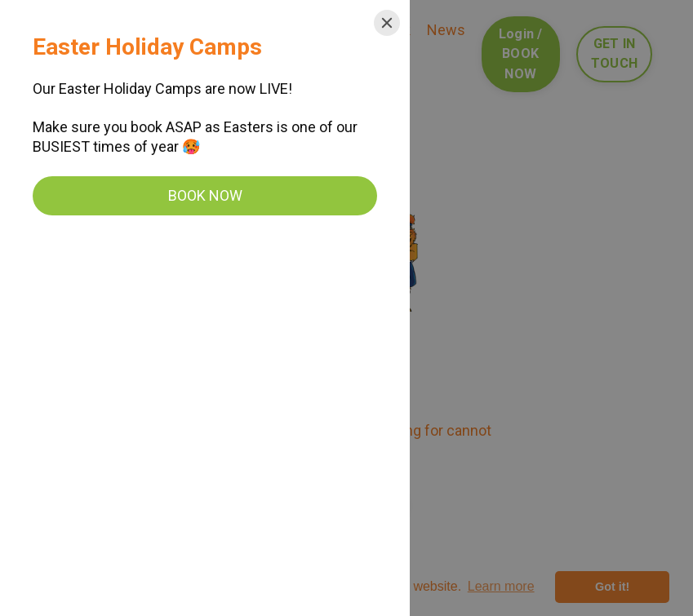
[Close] (387, 23)
